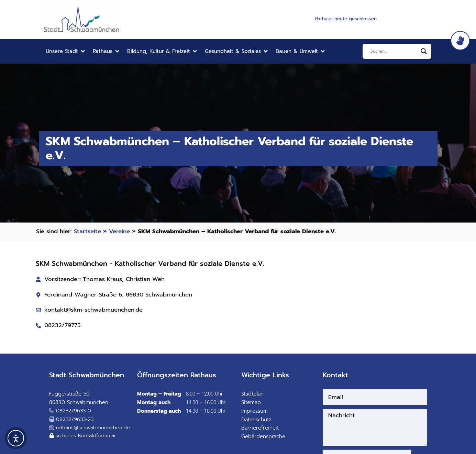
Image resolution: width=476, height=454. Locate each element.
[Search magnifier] (424, 51)
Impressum (254, 411)
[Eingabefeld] (394, 51)
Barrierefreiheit (260, 428)
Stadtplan (252, 394)
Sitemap (251, 402)
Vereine (119, 231)
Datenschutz (256, 420)
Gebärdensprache (263, 436)
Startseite (87, 231)
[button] (66, 51)
